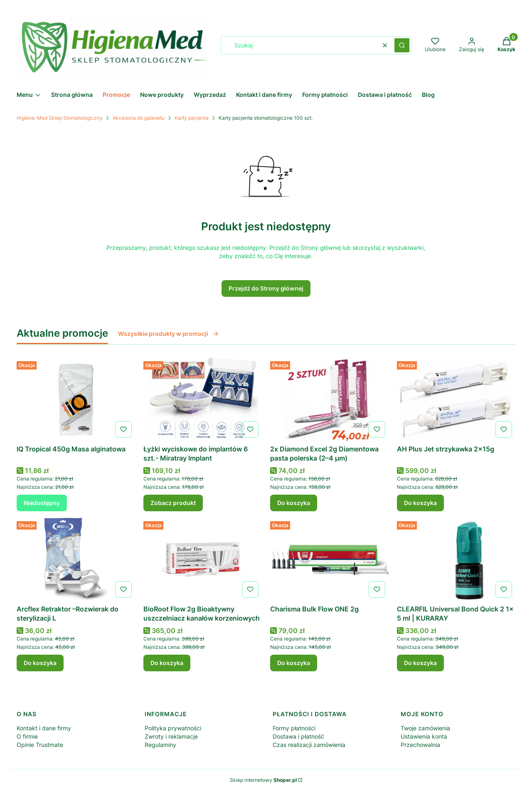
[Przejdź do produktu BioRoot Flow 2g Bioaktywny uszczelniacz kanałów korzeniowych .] (203, 559)
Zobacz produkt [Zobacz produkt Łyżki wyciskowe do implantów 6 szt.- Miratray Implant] (173, 503)
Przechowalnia (420, 745)
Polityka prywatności (173, 728)
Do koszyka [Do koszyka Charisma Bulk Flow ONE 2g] (294, 663)
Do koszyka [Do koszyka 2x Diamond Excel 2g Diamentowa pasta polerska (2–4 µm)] (294, 503)
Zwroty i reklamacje (171, 736)
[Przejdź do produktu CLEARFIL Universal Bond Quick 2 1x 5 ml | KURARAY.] (456, 559)
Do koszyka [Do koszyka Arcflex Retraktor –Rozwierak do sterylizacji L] (40, 663)
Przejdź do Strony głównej (266, 288)
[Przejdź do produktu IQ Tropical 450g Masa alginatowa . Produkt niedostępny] (76, 399)
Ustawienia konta (424, 736)
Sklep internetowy (263, 780)
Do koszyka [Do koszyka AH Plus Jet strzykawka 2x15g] (420, 503)
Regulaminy (160, 745)
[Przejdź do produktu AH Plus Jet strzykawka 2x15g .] (456, 399)
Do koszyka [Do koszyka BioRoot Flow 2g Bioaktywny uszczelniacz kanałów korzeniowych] (167, 663)
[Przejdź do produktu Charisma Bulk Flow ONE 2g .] (329, 559)
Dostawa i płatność (298, 736)
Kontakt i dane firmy (44, 728)
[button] (402, 45)
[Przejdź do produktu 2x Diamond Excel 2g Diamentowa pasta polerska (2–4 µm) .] (329, 399)
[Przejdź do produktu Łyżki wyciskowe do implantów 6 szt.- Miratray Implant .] (203, 399)
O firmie (27, 736)
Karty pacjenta (192, 118)
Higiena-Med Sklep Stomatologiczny (60, 118)
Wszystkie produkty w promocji (169, 334)
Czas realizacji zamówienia (309, 745)
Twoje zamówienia (425, 728)
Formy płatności (294, 728)
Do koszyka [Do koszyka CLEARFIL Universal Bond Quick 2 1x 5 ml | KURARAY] (420, 663)
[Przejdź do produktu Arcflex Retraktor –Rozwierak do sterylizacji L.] (76, 559)
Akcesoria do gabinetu (139, 118)
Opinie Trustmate (40, 745)
